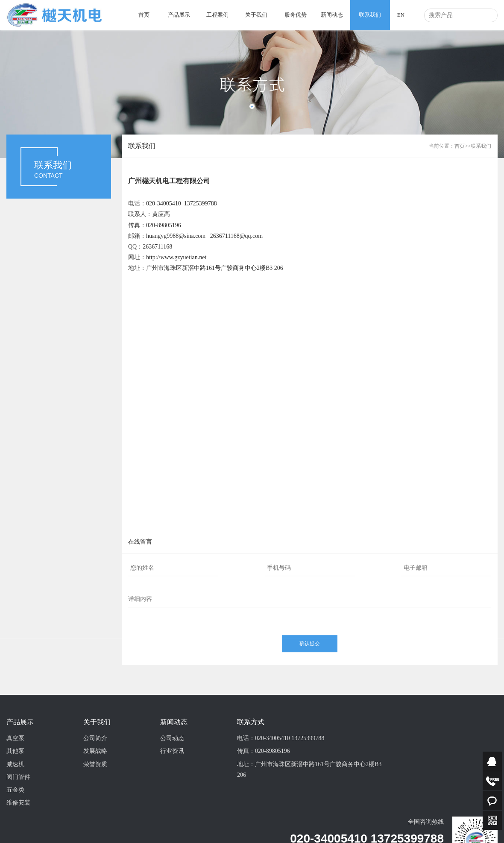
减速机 (15, 801)
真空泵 (15, 775)
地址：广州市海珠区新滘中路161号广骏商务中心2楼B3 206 (309, 807)
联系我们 (370, 15)
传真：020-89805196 (264, 788)
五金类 (15, 827)
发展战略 (95, 788)
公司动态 (172, 775)
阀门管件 (18, 814)
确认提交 (310, 668)
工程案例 (217, 15)
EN (401, 15)
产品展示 (179, 15)
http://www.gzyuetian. (173, 257)
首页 (144, 15)
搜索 (489, 15)
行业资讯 (172, 788)
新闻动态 (332, 15)
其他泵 (15, 788)
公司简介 (95, 775)
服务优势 (296, 15)
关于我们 (256, 15)
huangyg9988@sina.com (176, 236)
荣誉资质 (95, 801)
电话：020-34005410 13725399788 (281, 775)
